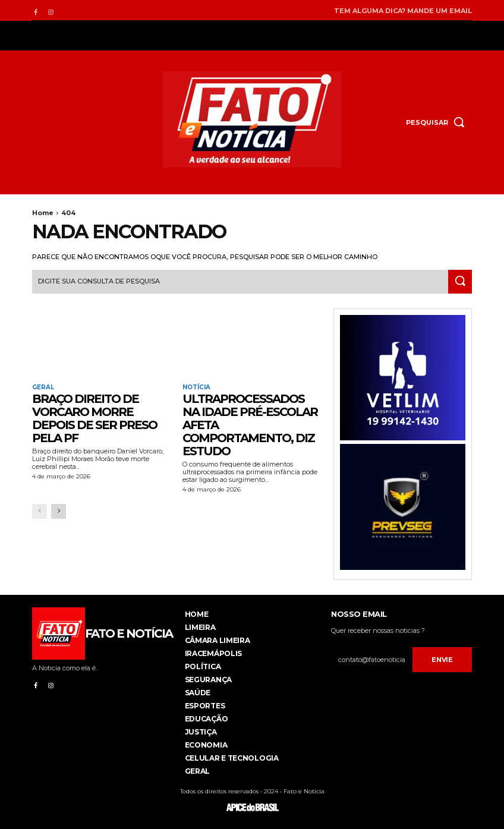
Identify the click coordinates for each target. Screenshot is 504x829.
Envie (442, 660)
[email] (372, 660)
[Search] (460, 282)
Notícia (196, 387)
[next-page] (59, 511)
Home (43, 213)
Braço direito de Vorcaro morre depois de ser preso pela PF (94, 418)
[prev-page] (40, 511)
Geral (43, 387)
